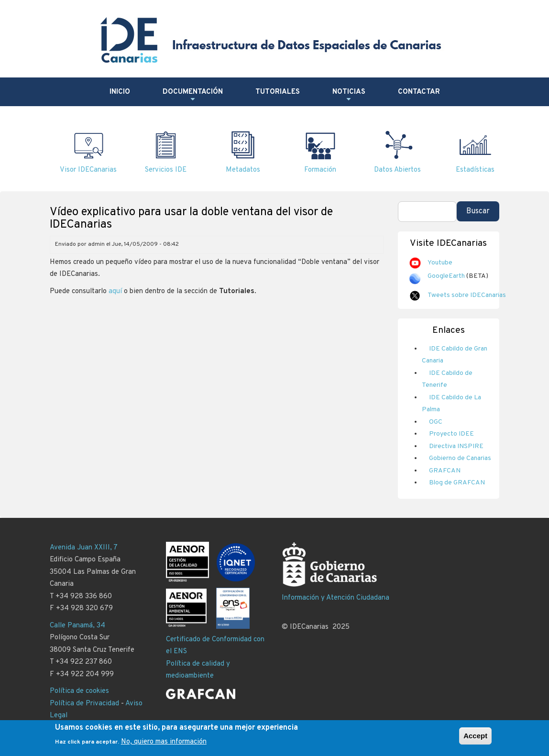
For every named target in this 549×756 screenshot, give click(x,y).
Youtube (440, 263)
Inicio (120, 92)
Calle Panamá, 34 (77, 626)
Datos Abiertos (397, 170)
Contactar (419, 92)
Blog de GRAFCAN (457, 483)
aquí (115, 291)
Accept (475, 739)
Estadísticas (475, 170)
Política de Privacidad (84, 704)
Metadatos (243, 170)
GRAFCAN (445, 471)
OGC (436, 422)
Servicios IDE (166, 170)
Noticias (349, 96)
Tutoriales (278, 92)
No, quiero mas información (164, 744)
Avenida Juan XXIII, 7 (84, 548)
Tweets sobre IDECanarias (467, 295)
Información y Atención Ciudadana (335, 598)
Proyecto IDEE (451, 434)
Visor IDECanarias (88, 170)
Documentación (193, 96)
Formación (320, 170)
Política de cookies (79, 691)
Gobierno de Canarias (460, 458)
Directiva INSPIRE (456, 446)
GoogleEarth (446, 276)
